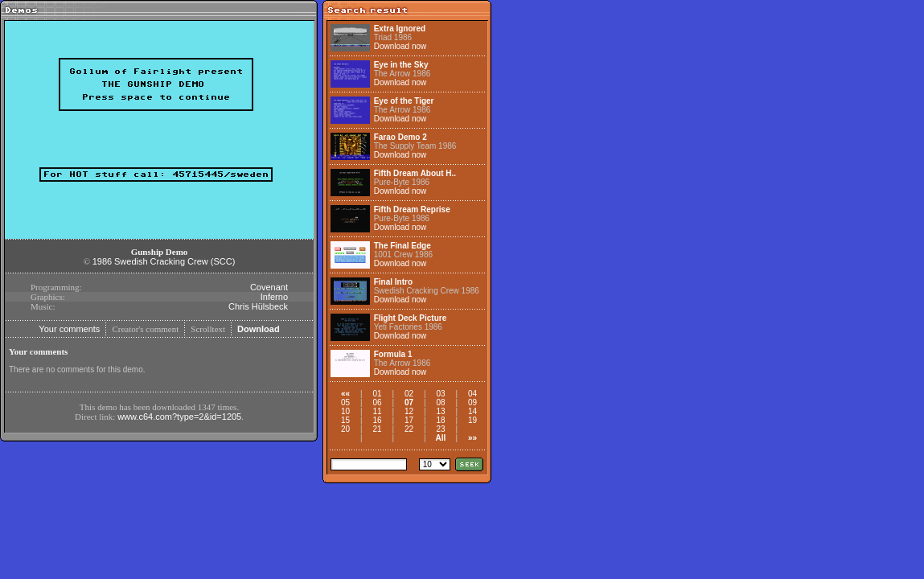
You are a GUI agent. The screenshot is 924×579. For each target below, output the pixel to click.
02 (409, 394)
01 (377, 394)
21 (377, 429)
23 (440, 429)
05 (345, 402)
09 (472, 402)
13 (440, 411)
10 (345, 411)
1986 (102, 261)
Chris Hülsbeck (258, 306)
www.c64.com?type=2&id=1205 (179, 417)
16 (377, 420)
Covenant (269, 287)
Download (259, 329)
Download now (400, 46)
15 (345, 420)
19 (472, 420)
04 (472, 394)
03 (440, 394)
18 (440, 420)
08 (440, 402)
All (441, 438)
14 (472, 411)
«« (345, 394)
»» (472, 438)
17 (409, 420)
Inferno (274, 297)
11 (377, 411)
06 (377, 402)
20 (345, 429)
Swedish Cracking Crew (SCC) (175, 261)
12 (409, 411)
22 (409, 429)
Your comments (69, 329)
